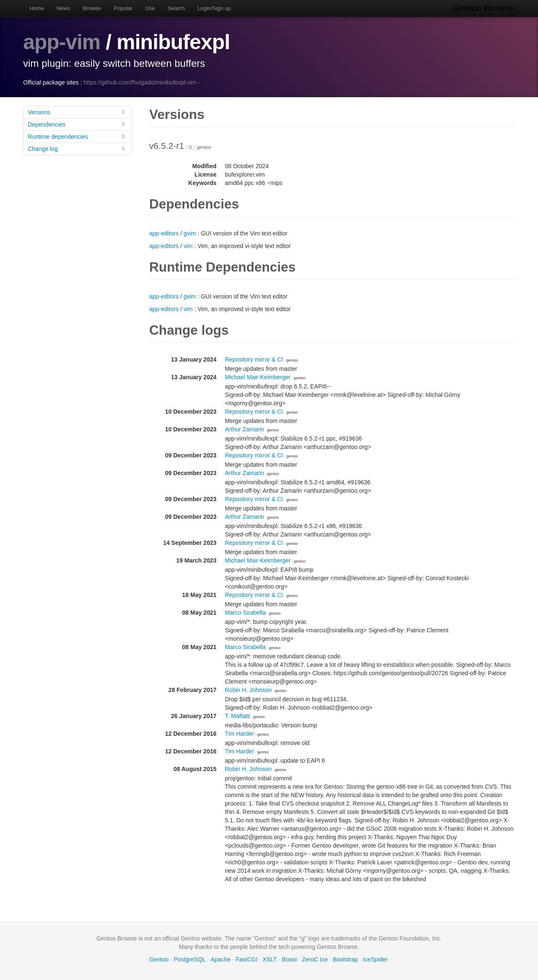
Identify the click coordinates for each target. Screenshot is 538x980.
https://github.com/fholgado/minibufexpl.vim (140, 82)
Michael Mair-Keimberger (258, 377)
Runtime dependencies (77, 136)
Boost (290, 959)
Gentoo (159, 959)
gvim (190, 233)
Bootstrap (345, 959)
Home (37, 8)
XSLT (270, 959)
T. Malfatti (237, 716)
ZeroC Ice (315, 959)
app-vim (62, 42)
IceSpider (375, 959)
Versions (77, 112)
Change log (77, 148)
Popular (123, 8)
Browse (92, 8)
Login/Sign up (214, 8)
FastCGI (247, 959)
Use (150, 8)
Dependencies (77, 124)
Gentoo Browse (484, 8)
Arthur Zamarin (244, 429)
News (64, 8)
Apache (220, 959)
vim (188, 246)
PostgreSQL (190, 959)
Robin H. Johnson (248, 689)
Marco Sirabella (245, 612)
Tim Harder (240, 733)
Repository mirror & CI (254, 359)
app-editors (164, 233)
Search (176, 8)
